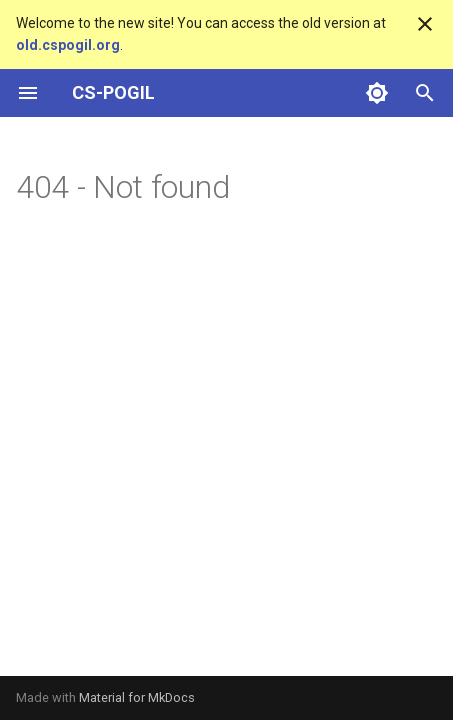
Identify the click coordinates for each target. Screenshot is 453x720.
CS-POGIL (113, 92)
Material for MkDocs (137, 697)
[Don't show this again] (425, 24)
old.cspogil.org (68, 45)
